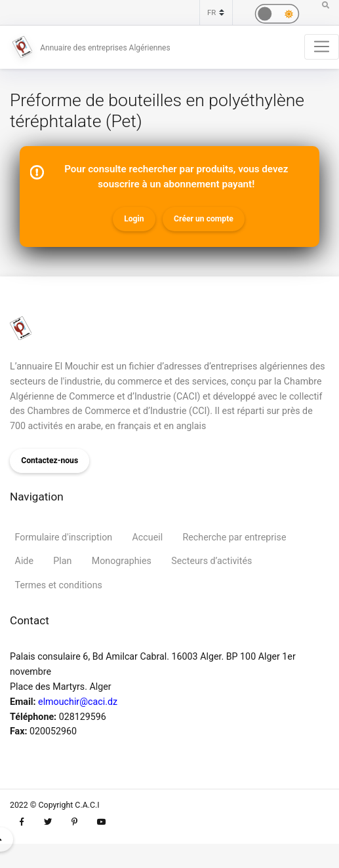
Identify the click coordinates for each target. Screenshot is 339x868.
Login (134, 219)
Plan (62, 561)
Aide (24, 561)
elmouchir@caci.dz (78, 702)
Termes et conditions (59, 585)
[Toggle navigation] (322, 47)
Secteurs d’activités (211, 561)
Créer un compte (204, 219)
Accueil (148, 537)
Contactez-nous (50, 461)
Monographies (122, 561)
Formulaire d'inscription (64, 537)
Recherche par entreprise (235, 537)
